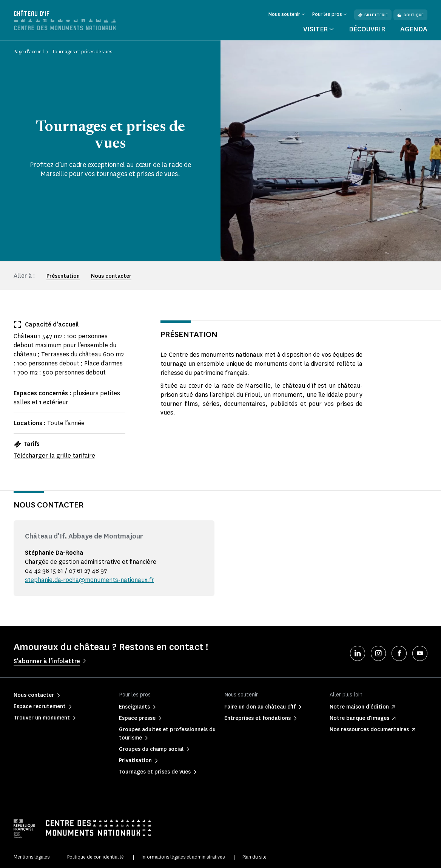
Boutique (410, 15)
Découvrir (367, 29)
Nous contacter (111, 276)
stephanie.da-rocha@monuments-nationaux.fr (89, 580)
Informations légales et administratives (183, 857)
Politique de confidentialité (96, 857)
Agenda (414, 29)
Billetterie (373, 15)
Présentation (63, 276)
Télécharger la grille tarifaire (54, 456)
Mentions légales (32, 857)
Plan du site (254, 857)
